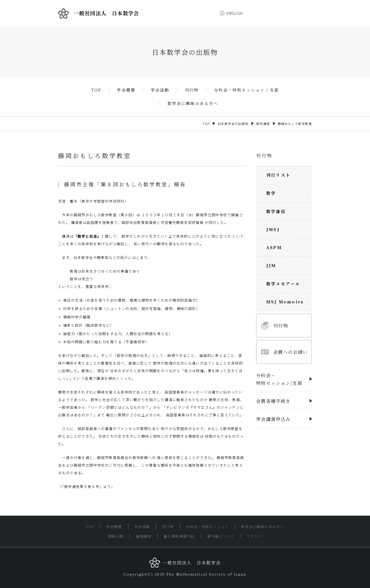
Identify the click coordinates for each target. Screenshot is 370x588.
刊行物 (192, 90)
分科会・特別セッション (207, 527)
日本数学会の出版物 (233, 124)
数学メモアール (283, 284)
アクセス (254, 536)
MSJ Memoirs (285, 302)
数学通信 (263, 124)
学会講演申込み (273, 419)
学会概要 (126, 90)
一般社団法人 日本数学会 (99, 13)
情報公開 (116, 536)
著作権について (221, 536)
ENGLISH (235, 13)
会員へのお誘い (284, 352)
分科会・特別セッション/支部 (279, 379)
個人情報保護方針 (179, 536)
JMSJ (273, 229)
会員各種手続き (273, 401)
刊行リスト (278, 175)
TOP (96, 90)
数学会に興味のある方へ (193, 104)
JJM (271, 265)
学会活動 (160, 90)
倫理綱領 (144, 536)
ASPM (274, 247)
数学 (271, 193)
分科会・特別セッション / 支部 (246, 90)
